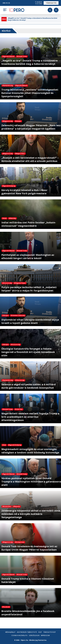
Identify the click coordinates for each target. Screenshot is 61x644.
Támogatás (51, 3)
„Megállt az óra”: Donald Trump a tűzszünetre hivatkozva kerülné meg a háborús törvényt (32, 19)
